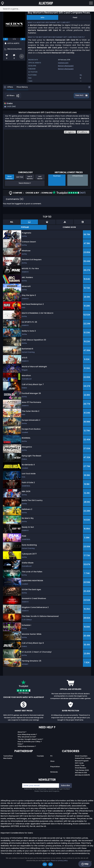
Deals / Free (80, 766)
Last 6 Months (30, 178)
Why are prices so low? (27, 737)
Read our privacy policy (59, 860)
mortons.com (63, 63)
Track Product (25, 183)
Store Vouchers (81, 756)
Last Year (20, 177)
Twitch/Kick (8, 756)
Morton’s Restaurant (66, 66)
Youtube (40, 756)
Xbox (52, 762)
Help (85, 864)
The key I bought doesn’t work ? (30, 739)
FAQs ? (20, 744)
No (50, 864)
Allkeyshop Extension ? (27, 747)
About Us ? (22, 732)
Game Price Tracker (83, 759)
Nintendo (54, 772)
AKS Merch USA (81, 773)
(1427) (69, 193)
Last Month (40, 178)
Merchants (8, 759)
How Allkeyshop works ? (27, 735)
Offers (8, 87)
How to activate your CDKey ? (30, 742)
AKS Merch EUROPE (82, 775)
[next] (23, 39)
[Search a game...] (47, 9)
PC (51, 756)
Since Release (9, 178)
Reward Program (82, 761)
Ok (45, 864)
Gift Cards (79, 763)
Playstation (55, 767)
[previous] (6, 39)
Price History (20, 87)
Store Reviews (80, 768)
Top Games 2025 (82, 770)
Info (43, 17)
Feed (75, 17)
